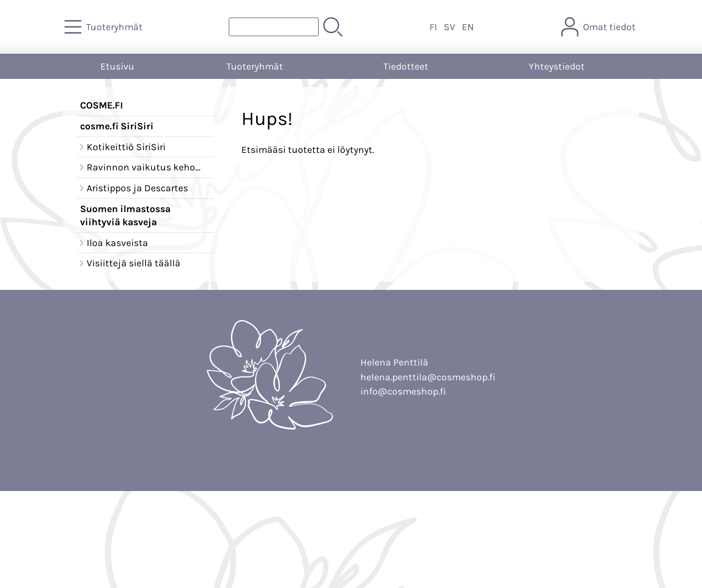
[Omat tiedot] (599, 27)
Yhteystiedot (557, 66)
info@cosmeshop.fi (403, 391)
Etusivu (117, 66)
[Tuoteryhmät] (104, 27)
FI (433, 27)
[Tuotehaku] (274, 27)
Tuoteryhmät (255, 66)
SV (449, 27)
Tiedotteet (406, 66)
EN (468, 27)
